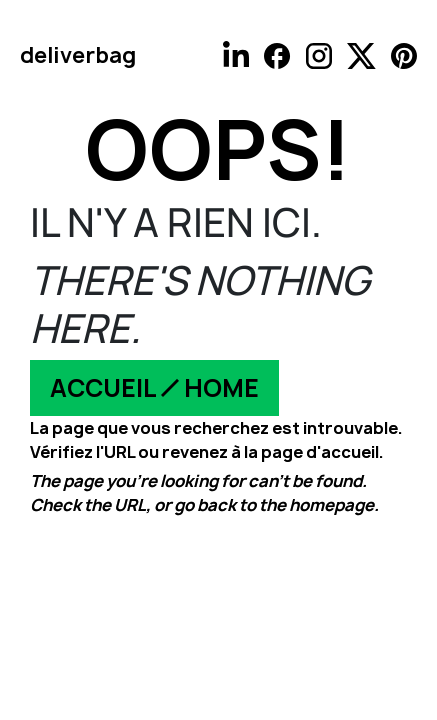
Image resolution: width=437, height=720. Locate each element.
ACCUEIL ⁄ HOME (154, 388)
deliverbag (78, 55)
